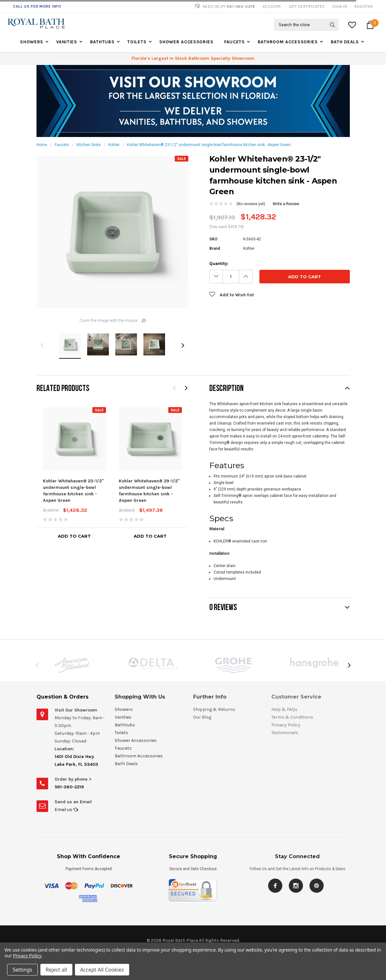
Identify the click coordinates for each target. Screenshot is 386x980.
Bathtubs (102, 42)
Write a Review (286, 204)
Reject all (56, 970)
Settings (22, 970)
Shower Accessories (186, 42)
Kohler (114, 145)
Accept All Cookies (102, 970)
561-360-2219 (69, 787)
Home (42, 145)
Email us (66, 810)
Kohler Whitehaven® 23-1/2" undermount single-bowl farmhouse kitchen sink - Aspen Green (209, 145)
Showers (32, 42)
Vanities (67, 42)
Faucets (235, 42)
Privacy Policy (27, 956)
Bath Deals (345, 42)
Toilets (137, 42)
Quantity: (219, 263)
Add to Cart (74, 536)
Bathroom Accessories (288, 42)
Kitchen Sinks (89, 145)
